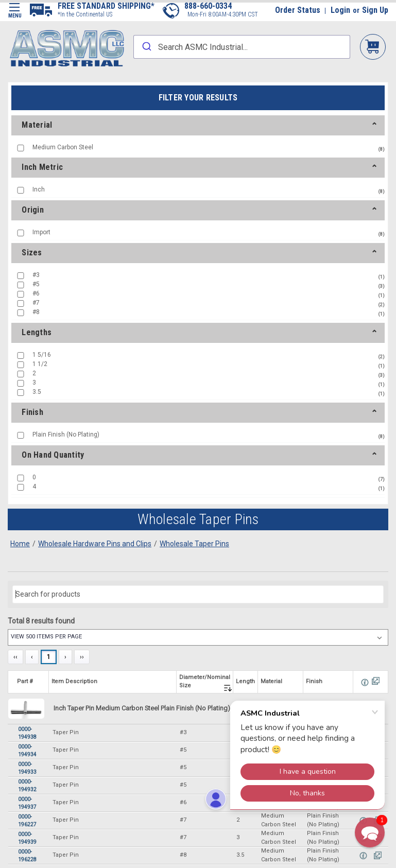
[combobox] (242, 47)
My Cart (373, 46)
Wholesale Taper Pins (194, 544)
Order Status (298, 10)
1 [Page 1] (49, 657)
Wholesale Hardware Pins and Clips (95, 544)
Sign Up (375, 10)
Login (340, 10)
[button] (370, 832)
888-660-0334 (208, 6)
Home (20, 544)
